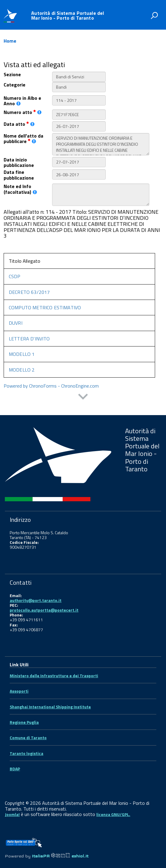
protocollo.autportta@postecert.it (44, 607)
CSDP (15, 273)
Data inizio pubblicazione (19, 159)
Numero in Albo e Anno (22, 98)
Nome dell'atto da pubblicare (23, 136)
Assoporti (19, 688)
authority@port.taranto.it (36, 597)
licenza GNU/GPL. (113, 811)
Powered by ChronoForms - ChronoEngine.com (51, 383)
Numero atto (23, 109)
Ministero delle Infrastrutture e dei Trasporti (54, 673)
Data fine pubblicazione (19, 172)
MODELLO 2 (22, 367)
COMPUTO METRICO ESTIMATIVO (45, 304)
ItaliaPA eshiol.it (60, 853)
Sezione (12, 71)
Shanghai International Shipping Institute (50, 704)
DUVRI (16, 320)
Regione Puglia (24, 719)
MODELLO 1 (22, 351)
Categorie (15, 82)
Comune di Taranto (28, 735)
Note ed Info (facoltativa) (20, 186)
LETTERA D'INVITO (29, 336)
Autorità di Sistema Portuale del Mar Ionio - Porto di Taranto (68, 15)
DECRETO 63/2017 (29, 289)
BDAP (15, 766)
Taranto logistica (27, 750)
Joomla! (12, 811)
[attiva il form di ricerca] (154, 15)
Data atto (19, 121)
